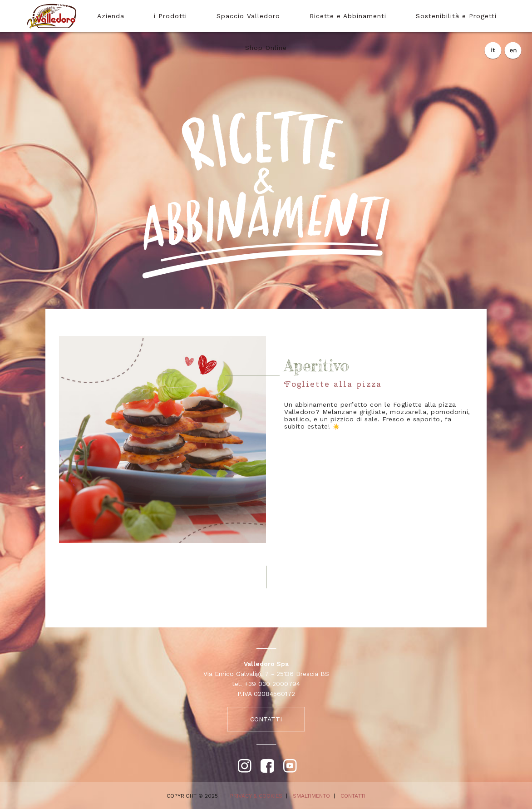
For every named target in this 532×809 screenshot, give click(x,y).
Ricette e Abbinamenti (348, 16)
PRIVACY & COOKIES (256, 796)
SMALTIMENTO (311, 796)
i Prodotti (170, 16)
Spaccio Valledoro (248, 16)
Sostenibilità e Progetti (456, 16)
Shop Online (266, 48)
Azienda (111, 16)
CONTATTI (266, 719)
